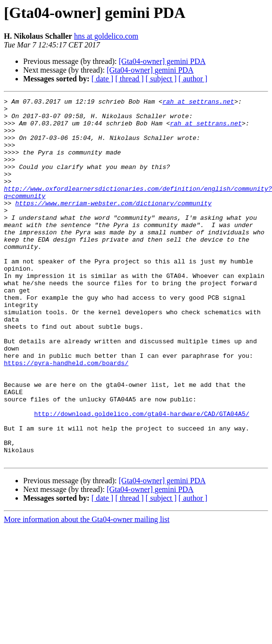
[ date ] (102, 79)
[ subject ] (161, 79)
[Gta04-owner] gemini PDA (162, 61)
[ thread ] (129, 79)
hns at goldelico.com (106, 36)
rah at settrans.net (198, 103)
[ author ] (193, 79)
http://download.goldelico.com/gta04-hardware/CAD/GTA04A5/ (142, 469)
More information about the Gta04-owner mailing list (87, 583)
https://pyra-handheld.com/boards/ (66, 416)
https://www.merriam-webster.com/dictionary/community (113, 225)
